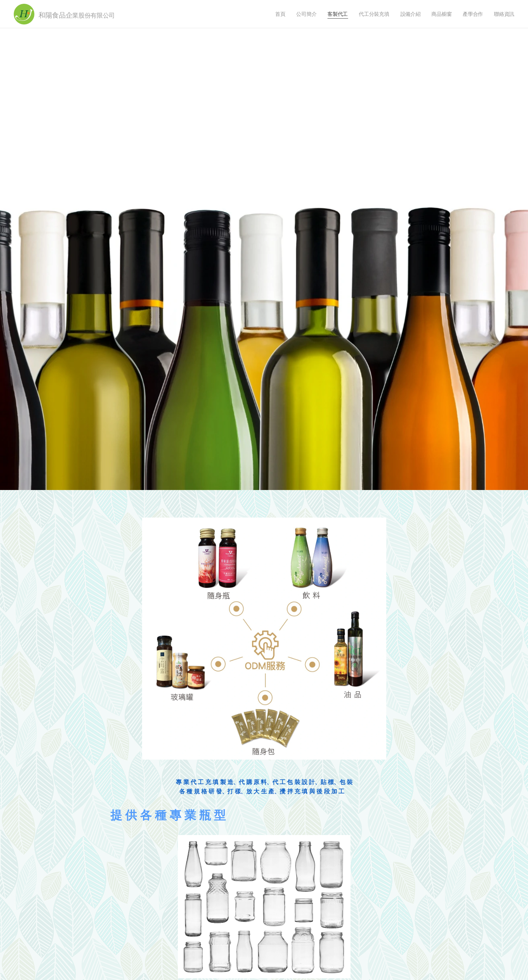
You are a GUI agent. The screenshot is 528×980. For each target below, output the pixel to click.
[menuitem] (279, 14)
